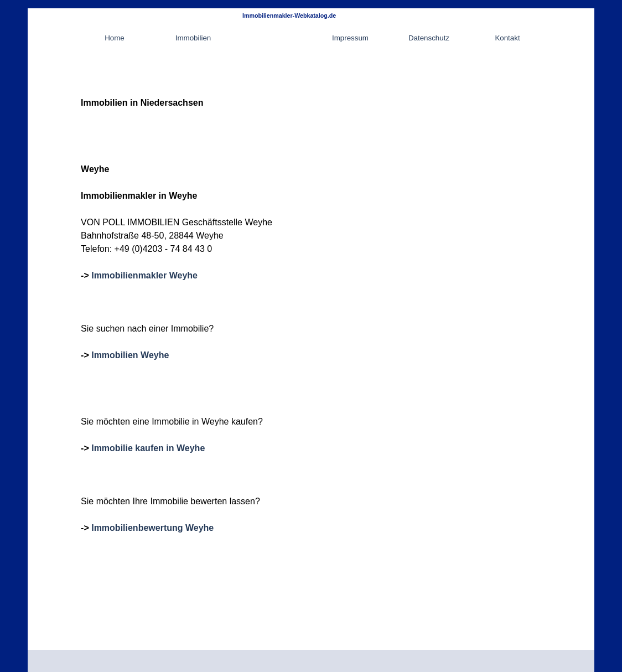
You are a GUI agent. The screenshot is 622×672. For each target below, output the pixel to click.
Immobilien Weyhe (130, 355)
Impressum (350, 38)
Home (115, 38)
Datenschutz (429, 38)
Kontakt (507, 38)
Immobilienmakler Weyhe (144, 275)
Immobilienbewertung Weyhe (152, 528)
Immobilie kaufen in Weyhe (148, 448)
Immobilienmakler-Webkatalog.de (289, 15)
